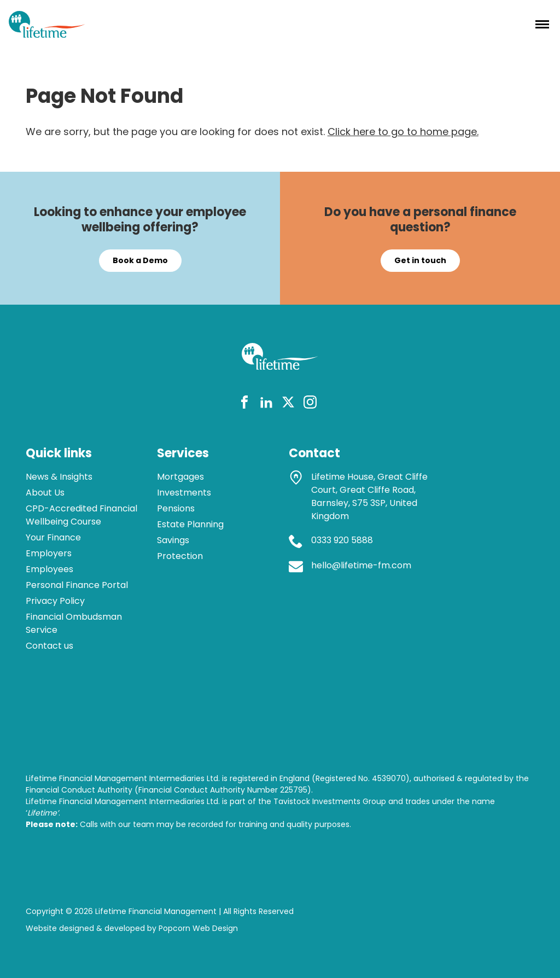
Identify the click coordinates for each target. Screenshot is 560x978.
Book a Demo (140, 260)
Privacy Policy (55, 601)
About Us (45, 493)
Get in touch (420, 260)
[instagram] (310, 404)
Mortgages (180, 477)
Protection (180, 556)
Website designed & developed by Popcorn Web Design (132, 928)
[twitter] (288, 404)
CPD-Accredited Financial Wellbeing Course (81, 515)
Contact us (49, 646)
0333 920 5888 (342, 540)
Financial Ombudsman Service (74, 623)
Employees (49, 569)
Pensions (176, 508)
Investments (184, 493)
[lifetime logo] (47, 34)
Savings (173, 540)
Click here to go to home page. (403, 132)
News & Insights (59, 477)
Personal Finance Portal (77, 585)
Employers (49, 553)
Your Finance (53, 537)
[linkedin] (266, 404)
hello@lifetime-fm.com (361, 565)
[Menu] (542, 24)
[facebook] (244, 404)
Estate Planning (190, 524)
